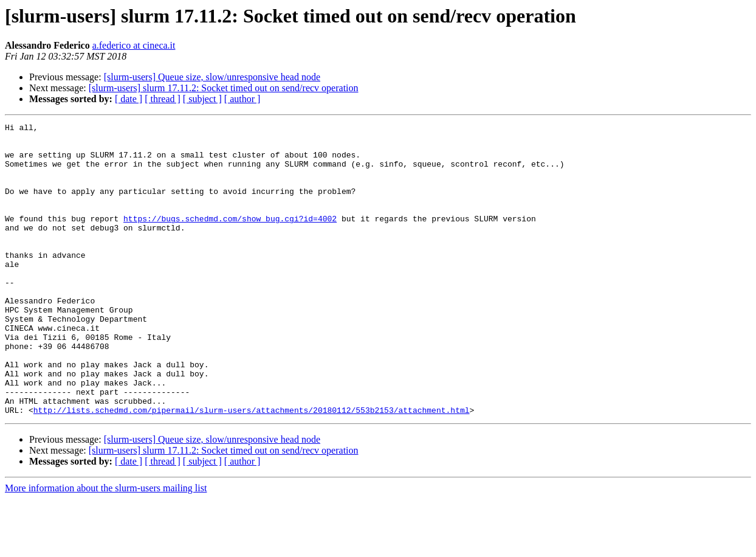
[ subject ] (202, 99)
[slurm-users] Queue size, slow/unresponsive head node (212, 77)
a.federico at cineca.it (134, 45)
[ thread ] (163, 99)
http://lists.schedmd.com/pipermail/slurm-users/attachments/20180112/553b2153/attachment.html (252, 468)
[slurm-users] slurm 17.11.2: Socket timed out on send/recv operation (224, 88)
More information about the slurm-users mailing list (106, 546)
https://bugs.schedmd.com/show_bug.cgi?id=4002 (230, 238)
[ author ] (242, 99)
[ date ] (129, 99)
